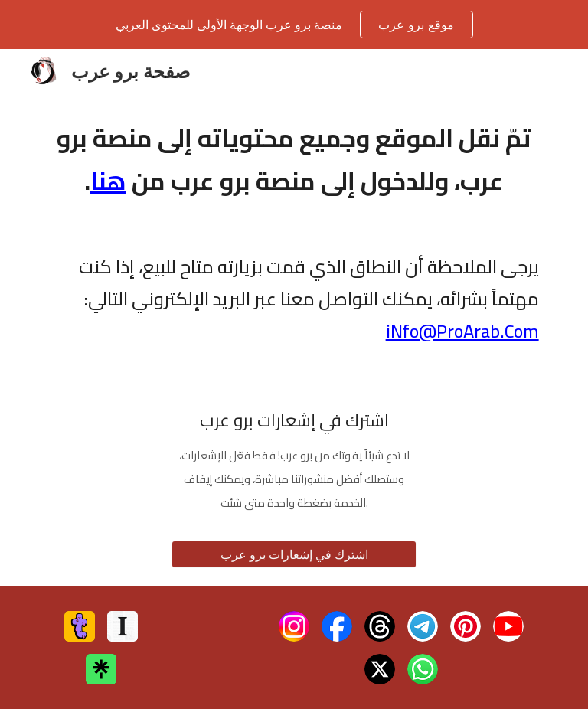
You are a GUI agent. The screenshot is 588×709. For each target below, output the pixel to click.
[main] (294, 159)
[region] (294, 25)
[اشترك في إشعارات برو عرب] (294, 554)
